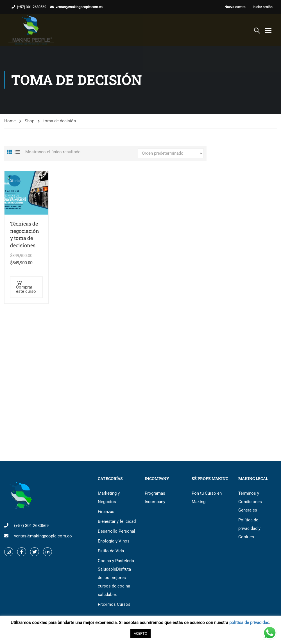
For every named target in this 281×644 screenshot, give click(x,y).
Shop (30, 121)
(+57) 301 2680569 (32, 7)
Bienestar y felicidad (117, 521)
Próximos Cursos (114, 604)
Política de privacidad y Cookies (249, 528)
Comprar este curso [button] (26, 289)
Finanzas (106, 512)
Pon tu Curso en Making (207, 497)
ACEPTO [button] (140, 633)
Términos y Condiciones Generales (250, 502)
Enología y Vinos (114, 541)
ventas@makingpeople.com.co (79, 7)
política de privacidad (249, 623)
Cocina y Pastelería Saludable (116, 578)
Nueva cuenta (235, 7)
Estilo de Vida (111, 551)
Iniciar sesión (263, 7)
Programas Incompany (155, 497)
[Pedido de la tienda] (171, 153)
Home (10, 121)
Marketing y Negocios (109, 497)
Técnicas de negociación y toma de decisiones (25, 234)
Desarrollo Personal (116, 531)
